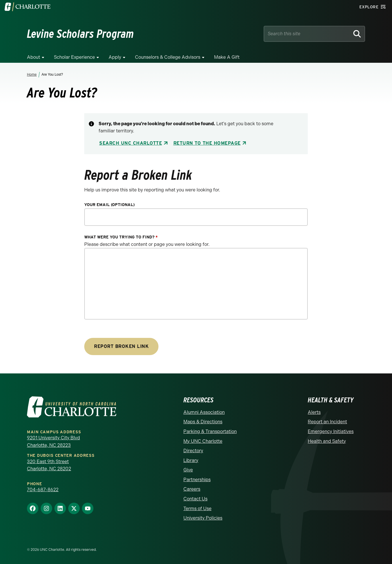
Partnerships (197, 480)
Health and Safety (327, 441)
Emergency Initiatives (331, 431)
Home (32, 75)
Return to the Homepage (207, 143)
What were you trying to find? (121, 237)
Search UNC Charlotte (131, 143)
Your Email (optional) (109, 205)
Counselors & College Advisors (168, 57)
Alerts (314, 412)
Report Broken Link (121, 346)
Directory (193, 451)
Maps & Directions (203, 422)
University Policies (203, 518)
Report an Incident (327, 422)
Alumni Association (204, 412)
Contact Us (195, 499)
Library (191, 460)
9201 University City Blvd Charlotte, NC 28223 (53, 441)
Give (188, 470)
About (34, 57)
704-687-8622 (43, 490)
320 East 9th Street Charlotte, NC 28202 (49, 465)
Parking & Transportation (210, 431)
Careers (192, 489)
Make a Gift (227, 57)
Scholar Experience (74, 57)
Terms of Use (197, 509)
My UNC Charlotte (203, 441)
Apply (115, 57)
